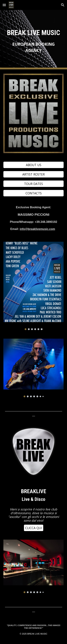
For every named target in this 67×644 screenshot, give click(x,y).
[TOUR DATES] (34, 184)
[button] (4, 5)
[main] (34, 40)
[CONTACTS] (34, 193)
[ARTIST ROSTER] (34, 174)
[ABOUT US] (34, 165)
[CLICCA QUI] (34, 528)
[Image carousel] (34, 286)
